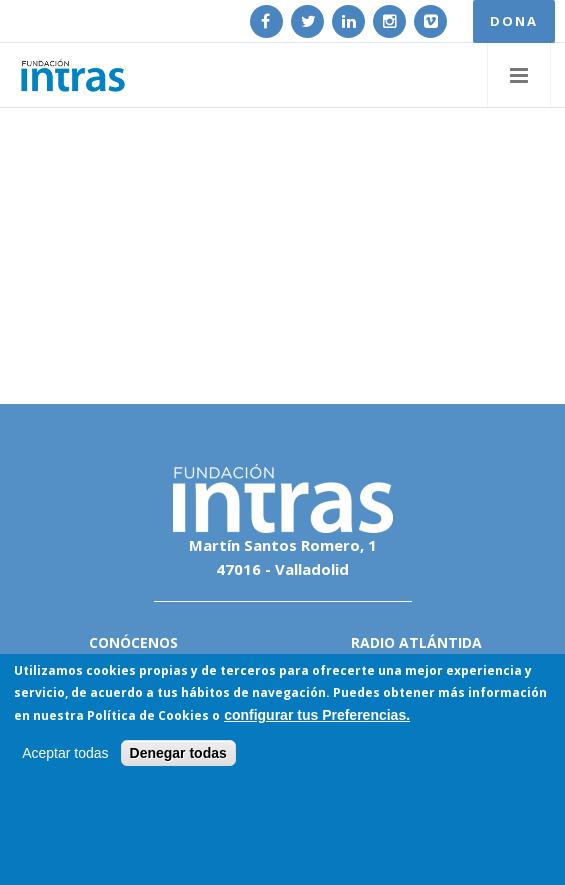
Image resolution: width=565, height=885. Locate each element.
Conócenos (133, 642)
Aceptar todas (65, 753)
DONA (514, 21)
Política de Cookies (148, 715)
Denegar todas (178, 753)
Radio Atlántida (416, 642)
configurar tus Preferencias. (317, 715)
